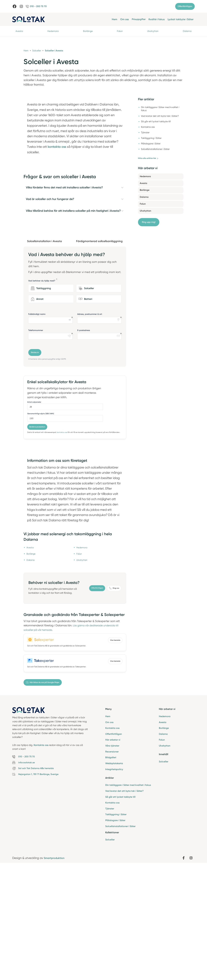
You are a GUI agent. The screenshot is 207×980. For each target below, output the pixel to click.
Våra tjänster (112, 859)
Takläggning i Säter (116, 930)
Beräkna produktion (38, 540)
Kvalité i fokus (157, 19)
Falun (120, 32)
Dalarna (187, 32)
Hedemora (53, 32)
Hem (113, 19)
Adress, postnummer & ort (90, 427)
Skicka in (35, 465)
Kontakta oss (112, 841)
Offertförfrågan (185, 6)
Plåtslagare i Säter (115, 936)
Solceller (110, 955)
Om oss (123, 19)
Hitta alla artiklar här (149, 160)
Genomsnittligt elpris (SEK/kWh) (41, 526)
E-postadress (84, 443)
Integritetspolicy (114, 883)
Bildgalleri (111, 871)
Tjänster (110, 924)
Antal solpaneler (34, 515)
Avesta (20, 32)
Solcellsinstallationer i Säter (120, 942)
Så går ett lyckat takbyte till (120, 912)
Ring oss (114, 701)
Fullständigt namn (37, 427)
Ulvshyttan (153, 32)
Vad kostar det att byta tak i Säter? (124, 905)
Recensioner (112, 865)
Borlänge (88, 32)
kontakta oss (62, 545)
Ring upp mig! (149, 224)
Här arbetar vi (113, 853)
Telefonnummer (36, 443)
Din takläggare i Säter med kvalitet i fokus (128, 899)
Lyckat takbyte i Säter (181, 19)
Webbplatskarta (114, 877)
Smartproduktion (56, 974)
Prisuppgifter (138, 19)
